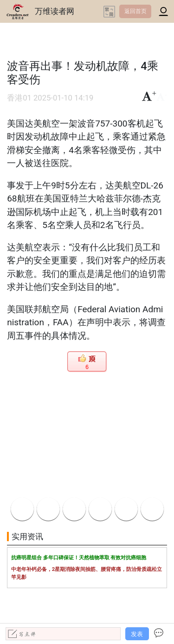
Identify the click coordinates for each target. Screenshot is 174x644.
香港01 (19, 98)
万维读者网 (55, 11)
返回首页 (135, 11)
